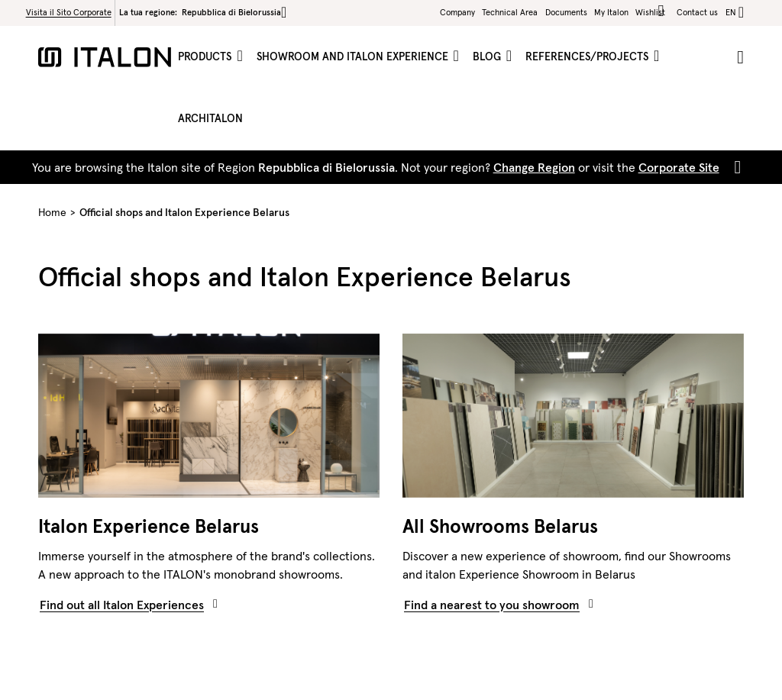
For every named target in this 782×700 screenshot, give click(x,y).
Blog (488, 56)
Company (457, 12)
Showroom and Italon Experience (354, 56)
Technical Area (510, 12)
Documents (566, 12)
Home (52, 212)
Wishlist (653, 11)
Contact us (697, 12)
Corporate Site (679, 167)
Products (206, 56)
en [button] (731, 12)
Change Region (534, 167)
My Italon (611, 12)
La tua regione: (203, 12)
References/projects (588, 56)
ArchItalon (210, 118)
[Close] (735, 167)
